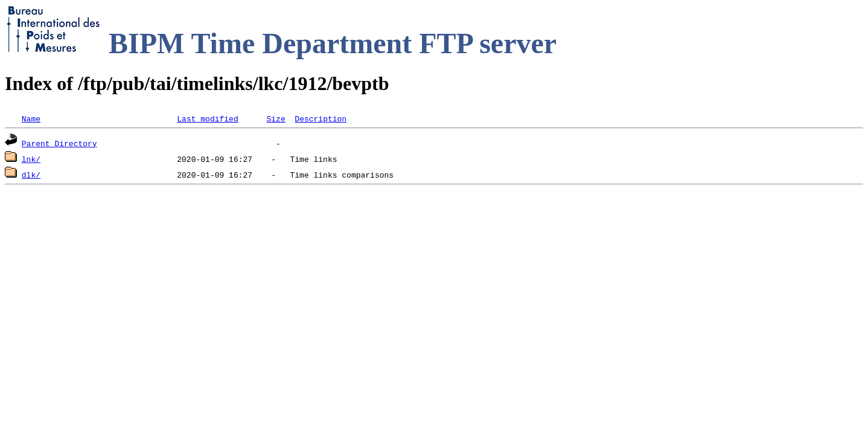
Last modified (207, 118)
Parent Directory (59, 143)
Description (321, 118)
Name (31, 118)
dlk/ (31, 175)
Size (276, 118)
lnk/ (31, 159)
